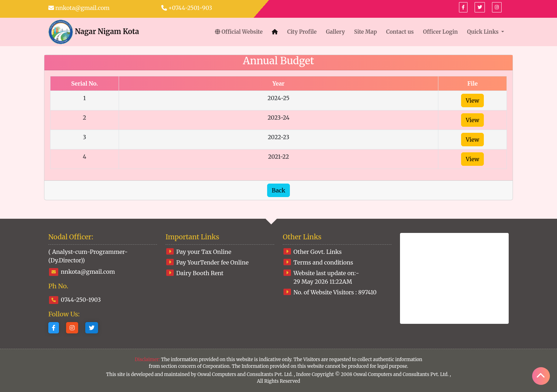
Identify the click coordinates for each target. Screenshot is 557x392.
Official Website (239, 32)
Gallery (335, 32)
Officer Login (440, 32)
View (472, 100)
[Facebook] (463, 7)
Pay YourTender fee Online (212, 262)
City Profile (302, 32)
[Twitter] (92, 328)
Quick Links (483, 32)
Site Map (366, 32)
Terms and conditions (323, 262)
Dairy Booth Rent (200, 273)
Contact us (400, 32)
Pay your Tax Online (204, 252)
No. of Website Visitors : (335, 292)
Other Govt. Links (318, 252)
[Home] (275, 32)
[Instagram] (72, 328)
